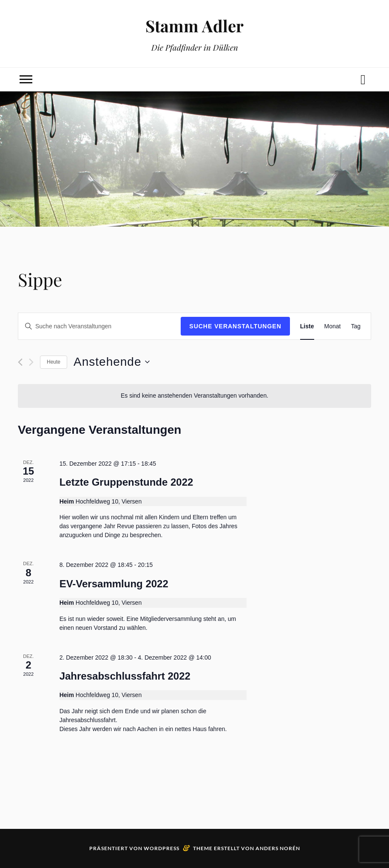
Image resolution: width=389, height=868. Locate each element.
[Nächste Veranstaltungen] (31, 362)
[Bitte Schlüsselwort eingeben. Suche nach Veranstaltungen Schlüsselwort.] (99, 326)
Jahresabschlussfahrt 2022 (125, 676)
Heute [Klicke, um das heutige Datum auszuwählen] (54, 362)
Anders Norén (278, 848)
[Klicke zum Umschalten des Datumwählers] (111, 362)
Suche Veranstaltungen (235, 326)
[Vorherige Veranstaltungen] (20, 362)
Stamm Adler (194, 26)
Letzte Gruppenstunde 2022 (126, 482)
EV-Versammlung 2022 (114, 584)
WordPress (162, 848)
